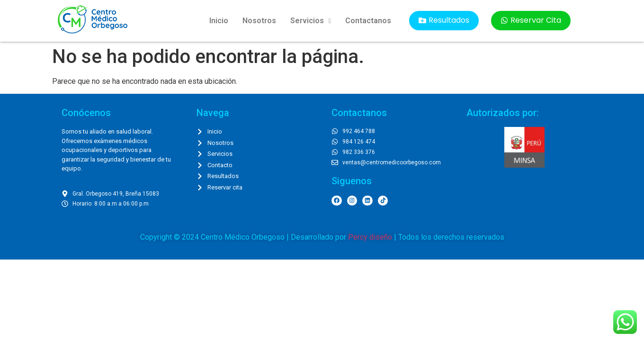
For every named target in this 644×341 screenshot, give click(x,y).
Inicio (219, 21)
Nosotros (259, 21)
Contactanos (368, 21)
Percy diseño (370, 237)
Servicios (311, 21)
